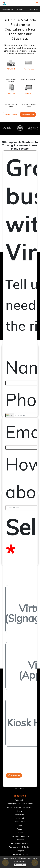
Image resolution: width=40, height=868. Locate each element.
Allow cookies (20, 865)
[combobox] (10, 415)
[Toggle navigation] (37, 3)
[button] (28, 114)
